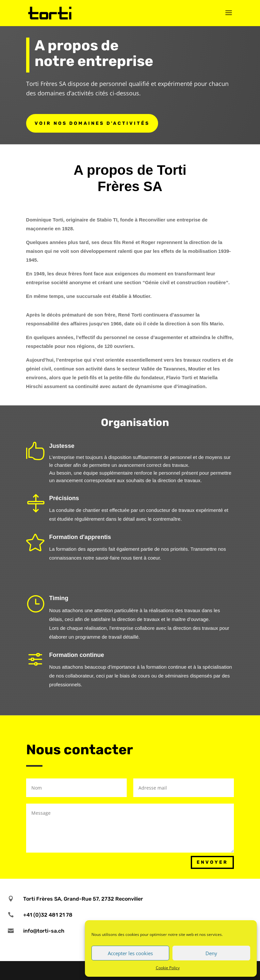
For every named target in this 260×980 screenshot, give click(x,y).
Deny (211, 953)
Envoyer (212, 862)
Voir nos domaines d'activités (92, 123)
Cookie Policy (168, 968)
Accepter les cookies (130, 953)
